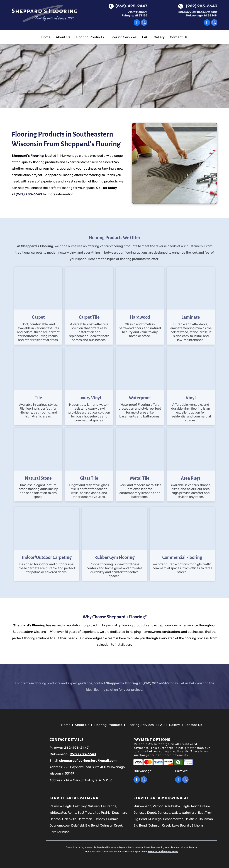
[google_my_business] (144, 23)
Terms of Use (155, 852)
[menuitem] (46, 37)
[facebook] (137, 23)
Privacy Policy (171, 852)
